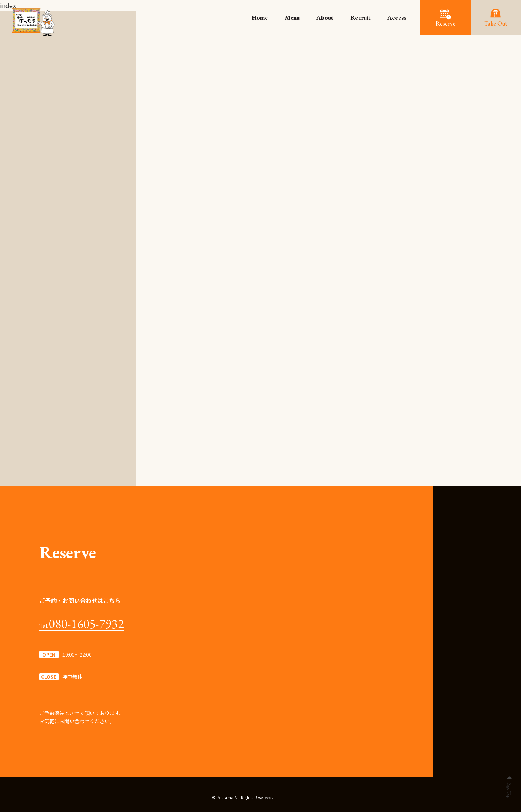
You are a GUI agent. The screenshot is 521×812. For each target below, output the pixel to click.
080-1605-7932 (86, 624)
